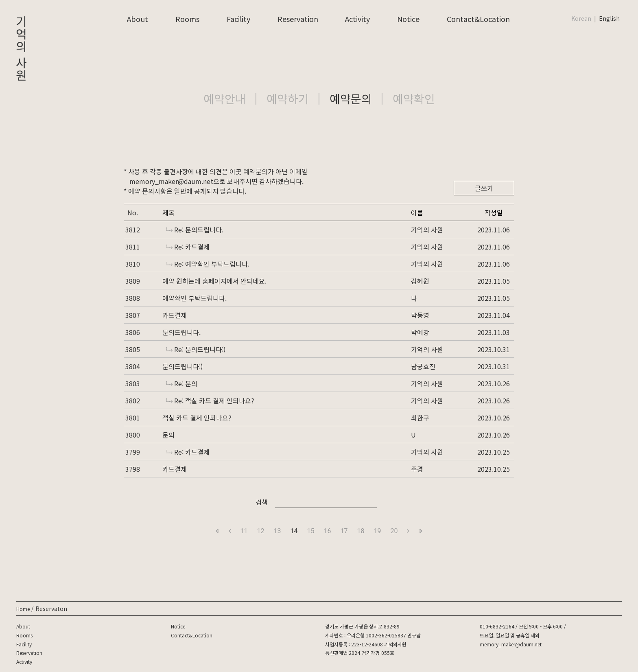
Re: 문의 (182, 383)
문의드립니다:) (182, 366)
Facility (238, 19)
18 (361, 531)
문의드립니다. (181, 332)
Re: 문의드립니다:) (196, 349)
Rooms (187, 19)
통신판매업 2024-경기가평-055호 (360, 653)
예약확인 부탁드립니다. (194, 298)
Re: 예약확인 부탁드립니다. (208, 264)
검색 (262, 502)
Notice (408, 19)
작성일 (494, 212)
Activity (357, 19)
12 (261, 531)
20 (394, 531)
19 (377, 531)
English (609, 18)
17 (344, 531)
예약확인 (414, 99)
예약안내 (225, 99)
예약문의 (351, 99)
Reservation (298, 19)
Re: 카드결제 (188, 247)
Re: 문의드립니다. (195, 230)
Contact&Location (478, 19)
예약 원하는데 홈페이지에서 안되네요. (214, 281)
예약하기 (288, 99)
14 (294, 531)
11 (244, 531)
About (138, 19)
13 (277, 531)
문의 (168, 435)
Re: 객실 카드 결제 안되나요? (210, 401)
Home (23, 609)
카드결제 (175, 315)
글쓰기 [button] (484, 188)
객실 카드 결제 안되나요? (197, 418)
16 (328, 531)
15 (311, 531)
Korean (581, 18)
